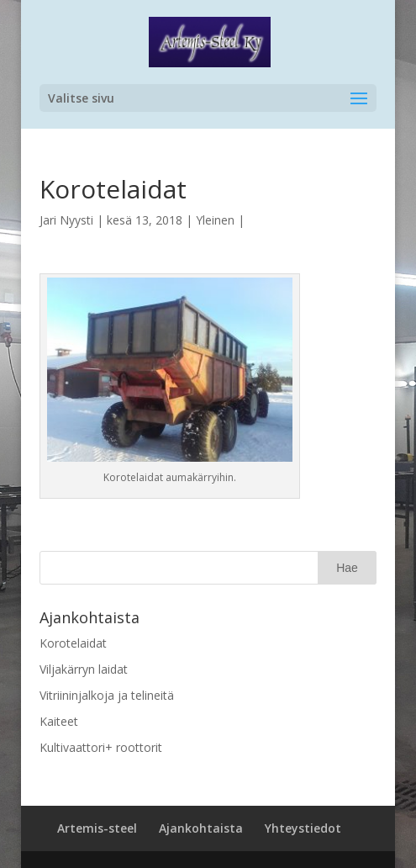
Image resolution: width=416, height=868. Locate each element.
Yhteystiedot (303, 828)
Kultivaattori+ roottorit (101, 747)
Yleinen (215, 220)
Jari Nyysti (66, 220)
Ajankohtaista (201, 828)
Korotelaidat (73, 643)
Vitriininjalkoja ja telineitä (107, 695)
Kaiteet (59, 721)
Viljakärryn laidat (84, 669)
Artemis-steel (97, 828)
